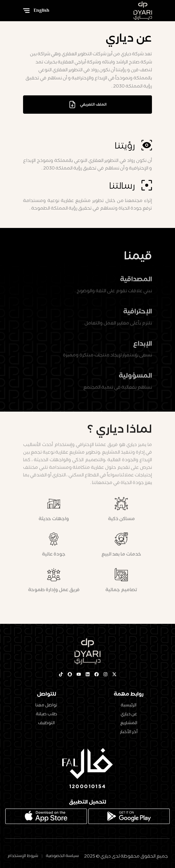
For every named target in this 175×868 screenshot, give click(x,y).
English (41, 10)
